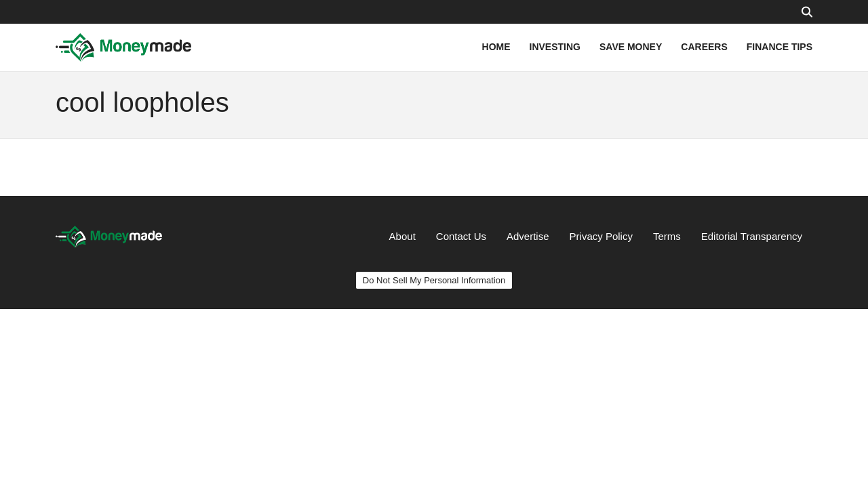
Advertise (528, 236)
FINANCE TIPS (780, 47)
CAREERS (704, 47)
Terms (667, 236)
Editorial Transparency (752, 236)
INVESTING (555, 47)
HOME (496, 47)
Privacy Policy (601, 236)
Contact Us (461, 236)
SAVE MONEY (631, 47)
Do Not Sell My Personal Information (434, 280)
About (402, 236)
